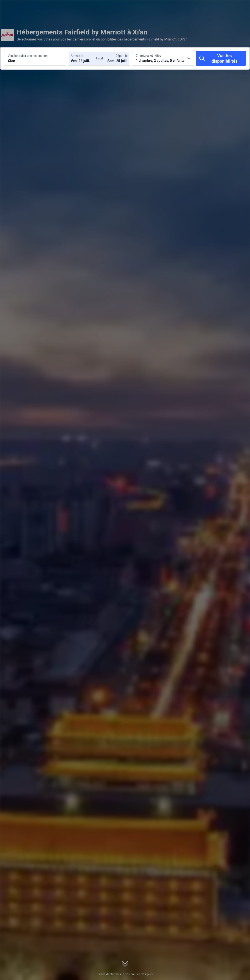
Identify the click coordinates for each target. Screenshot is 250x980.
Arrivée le (77, 56)
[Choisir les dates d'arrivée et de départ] (84, 58)
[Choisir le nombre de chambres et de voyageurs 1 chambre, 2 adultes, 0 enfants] (163, 58)
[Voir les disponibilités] (221, 58)
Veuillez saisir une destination (28, 56)
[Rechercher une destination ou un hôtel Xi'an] (35, 58)
